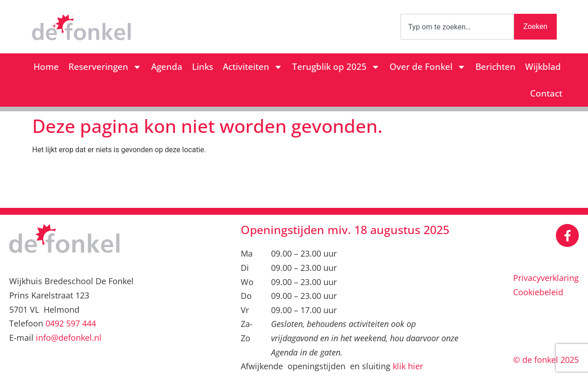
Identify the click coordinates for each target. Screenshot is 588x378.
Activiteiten (253, 67)
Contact (546, 93)
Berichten (495, 67)
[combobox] (458, 27)
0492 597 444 (71, 323)
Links (203, 67)
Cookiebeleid (538, 292)
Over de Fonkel (428, 67)
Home (46, 67)
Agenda (167, 67)
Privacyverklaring (546, 278)
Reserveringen (105, 67)
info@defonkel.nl (69, 338)
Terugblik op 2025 (336, 67)
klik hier (408, 366)
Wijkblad (543, 67)
